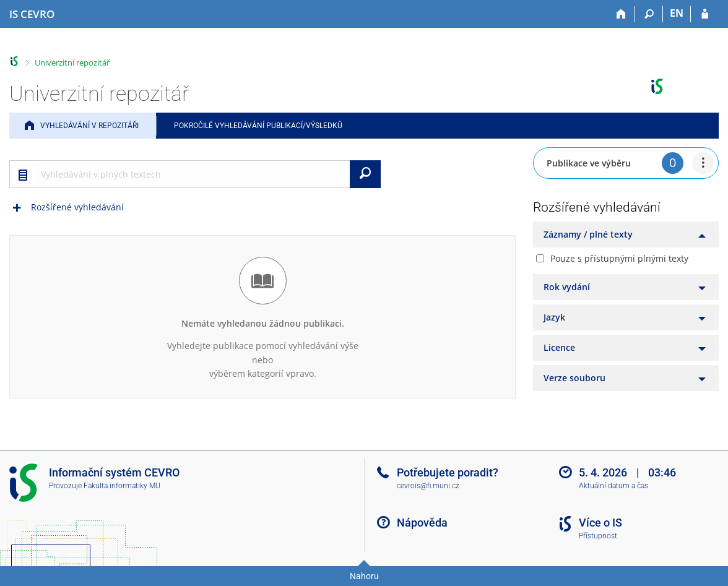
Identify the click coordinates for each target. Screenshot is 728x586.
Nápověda (422, 523)
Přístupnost (598, 536)
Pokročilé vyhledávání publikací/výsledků (258, 126)
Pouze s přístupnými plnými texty (619, 258)
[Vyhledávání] (649, 14)
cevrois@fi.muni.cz (428, 486)
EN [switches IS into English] (677, 13)
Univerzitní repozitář (72, 62)
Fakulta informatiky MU (122, 486)
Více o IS (600, 523)
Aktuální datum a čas (613, 486)
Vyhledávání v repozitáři (89, 126)
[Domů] (621, 14)
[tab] (626, 235)
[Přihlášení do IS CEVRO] (705, 14)
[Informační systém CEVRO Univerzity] (32, 14)
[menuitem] (703, 163)
